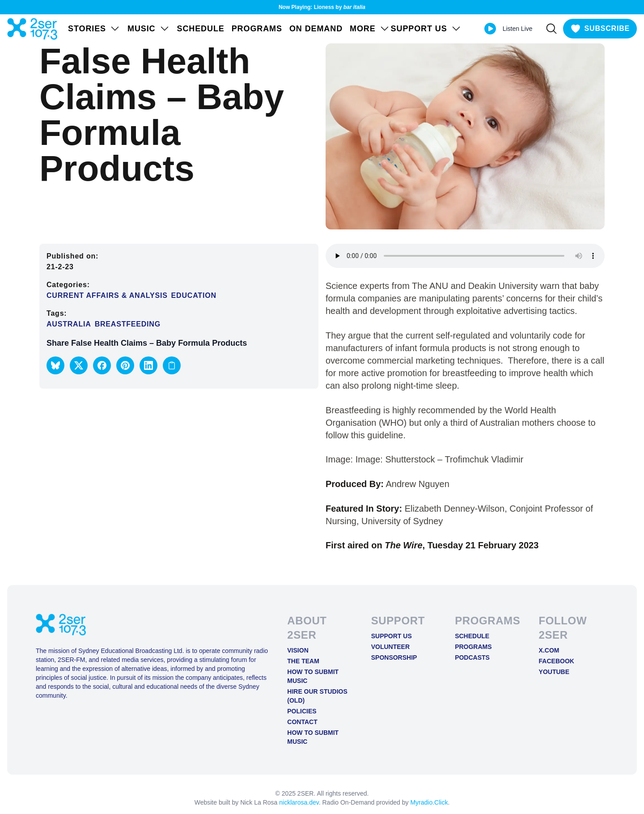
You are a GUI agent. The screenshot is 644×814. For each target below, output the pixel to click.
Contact (302, 722)
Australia (69, 324)
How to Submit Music (313, 676)
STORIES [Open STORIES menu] (94, 29)
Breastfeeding (128, 324)
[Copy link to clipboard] (172, 365)
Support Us (392, 636)
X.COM (549, 650)
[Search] (551, 29)
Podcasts (472, 657)
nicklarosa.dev (299, 802)
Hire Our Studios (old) (317, 696)
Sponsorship (394, 657)
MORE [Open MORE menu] (370, 29)
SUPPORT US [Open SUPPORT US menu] (426, 29)
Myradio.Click (429, 802)
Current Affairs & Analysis (107, 295)
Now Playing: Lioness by (322, 7)
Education (194, 295)
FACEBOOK (557, 661)
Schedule (201, 29)
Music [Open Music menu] (149, 29)
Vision (298, 650)
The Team (303, 661)
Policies (302, 711)
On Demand (316, 29)
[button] (55, 365)
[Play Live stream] (490, 29)
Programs (257, 29)
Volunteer (390, 647)
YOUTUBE (554, 672)
